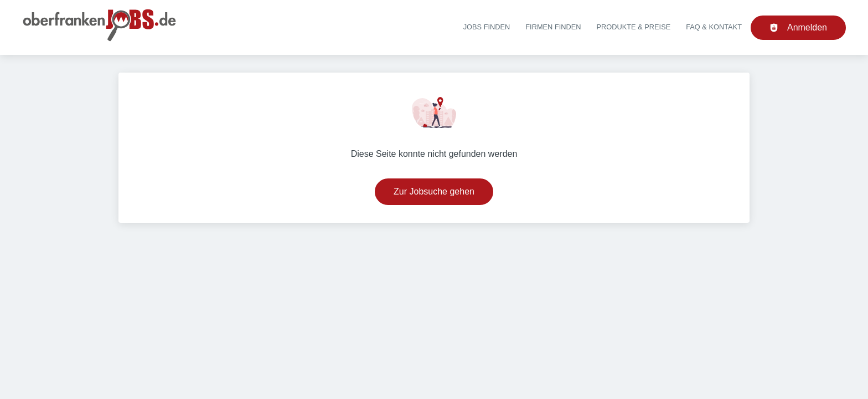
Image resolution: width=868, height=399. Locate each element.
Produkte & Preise (634, 27)
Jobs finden (487, 27)
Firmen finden (553, 27)
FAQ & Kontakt (714, 27)
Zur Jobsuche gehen (434, 191)
